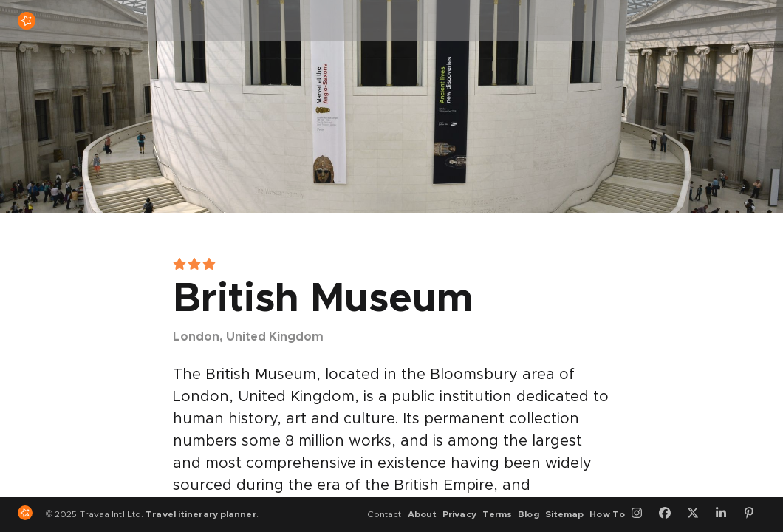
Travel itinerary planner (201, 514)
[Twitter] (698, 514)
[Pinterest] (754, 514)
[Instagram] (642, 514)
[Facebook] (670, 514)
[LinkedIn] (726, 514)
